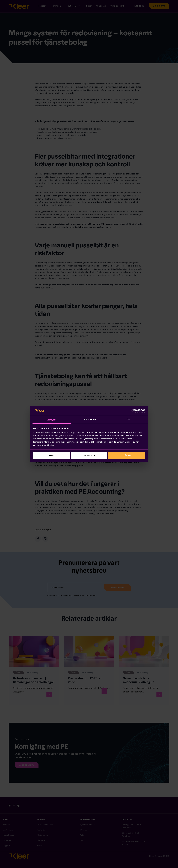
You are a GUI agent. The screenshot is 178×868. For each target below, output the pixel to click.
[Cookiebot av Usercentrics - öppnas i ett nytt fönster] (133, 411)
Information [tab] (90, 419)
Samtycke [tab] (52, 420)
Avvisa (52, 455)
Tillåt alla (127, 455)
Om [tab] (129, 419)
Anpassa (89, 455)
